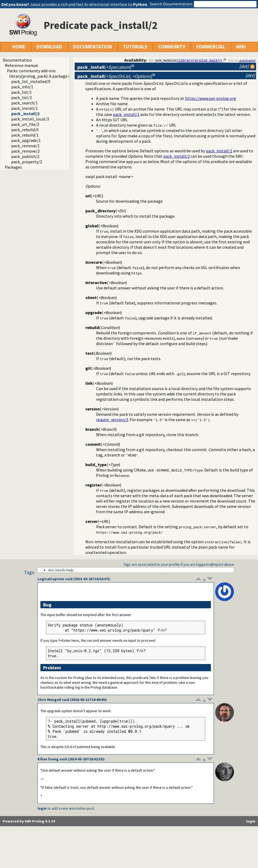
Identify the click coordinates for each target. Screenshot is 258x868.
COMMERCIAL (211, 47)
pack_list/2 (22, 97)
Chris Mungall (49, 700)
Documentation (17, 60)
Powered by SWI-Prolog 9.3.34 (29, 821)
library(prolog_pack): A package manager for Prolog (57, 76)
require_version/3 (112, 420)
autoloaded (247, 60)
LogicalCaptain (51, 579)
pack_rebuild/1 (25, 135)
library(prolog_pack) (199, 60)
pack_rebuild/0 (25, 130)
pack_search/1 (24, 103)
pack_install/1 (24, 108)
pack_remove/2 (25, 151)
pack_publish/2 (25, 156)
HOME (19, 47)
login (42, 808)
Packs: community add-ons (31, 71)
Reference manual (22, 65)
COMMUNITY (172, 47)
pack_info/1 (22, 87)
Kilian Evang (48, 759)
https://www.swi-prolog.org (210, 98)
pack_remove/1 (25, 146)
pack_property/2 (27, 162)
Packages (13, 167)
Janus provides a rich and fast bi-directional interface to (89, 4)
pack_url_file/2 (25, 124)
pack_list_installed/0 (31, 81)
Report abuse (223, 564)
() (104, 67)
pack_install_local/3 (30, 119)
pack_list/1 (22, 92)
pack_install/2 (25, 114)
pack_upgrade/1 (26, 140)
